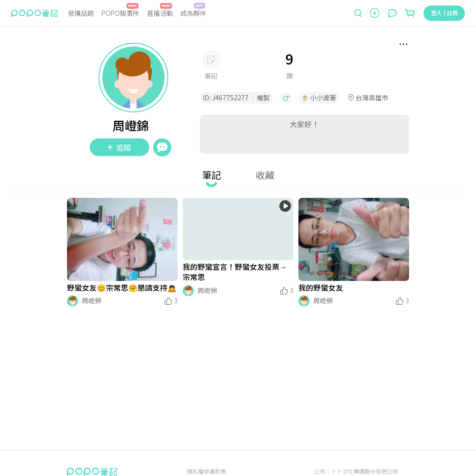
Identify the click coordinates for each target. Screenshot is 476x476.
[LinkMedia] (122, 239)
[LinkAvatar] (73, 301)
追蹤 (119, 147)
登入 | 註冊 (444, 13)
